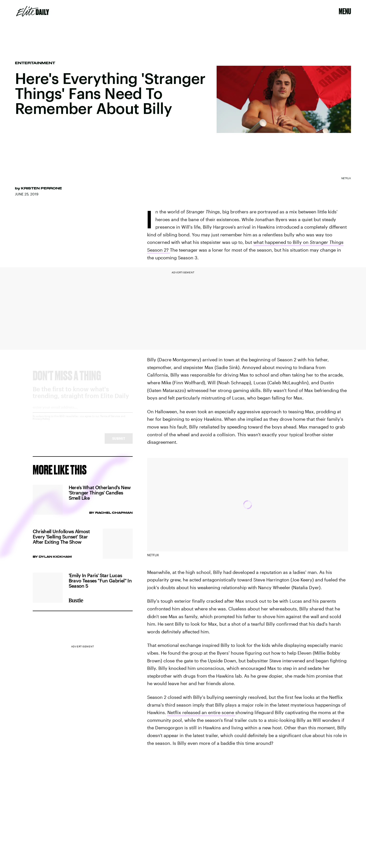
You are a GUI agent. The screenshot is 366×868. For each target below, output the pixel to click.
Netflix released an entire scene (201, 712)
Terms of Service (110, 421)
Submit (119, 443)
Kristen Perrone (41, 188)
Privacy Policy (41, 423)
